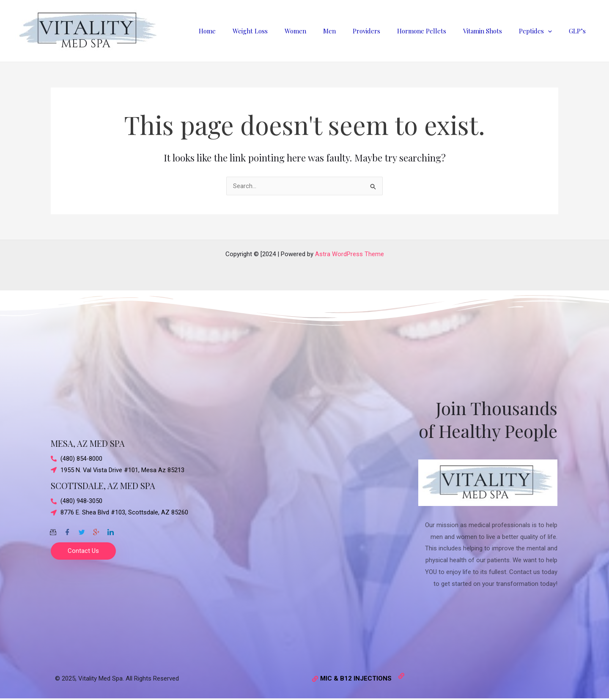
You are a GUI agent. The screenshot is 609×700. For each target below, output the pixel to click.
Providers (385, 31)
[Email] (53, 530)
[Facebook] (67, 530)
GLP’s (579, 31)
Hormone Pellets (436, 31)
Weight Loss (282, 31)
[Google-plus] (96, 530)
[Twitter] (82, 530)
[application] (554, 31)
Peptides (542, 31)
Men (353, 31)
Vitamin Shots (493, 31)
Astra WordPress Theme (350, 254)
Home (243, 31)
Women (323, 31)
